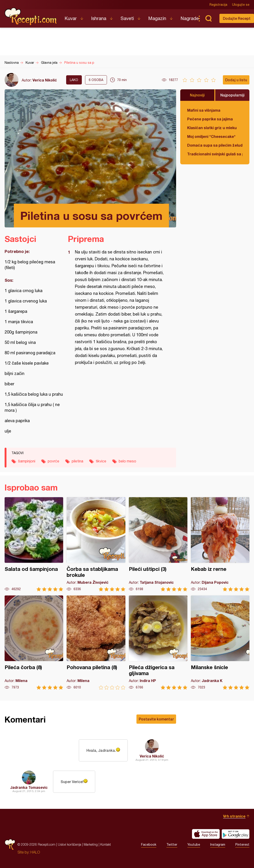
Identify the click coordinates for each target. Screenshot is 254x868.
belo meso (127, 461)
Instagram (218, 845)
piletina (77, 461)
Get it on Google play (236, 834)
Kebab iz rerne (220, 544)
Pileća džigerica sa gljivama (158, 643)
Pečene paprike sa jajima (210, 119)
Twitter (172, 845)
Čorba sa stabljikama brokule (96, 544)
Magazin (157, 18)
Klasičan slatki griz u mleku (212, 128)
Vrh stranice (234, 816)
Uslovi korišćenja (69, 844)
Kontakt (106, 844)
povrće (53, 461)
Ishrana (99, 18)
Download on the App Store (206, 834)
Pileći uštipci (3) (158, 544)
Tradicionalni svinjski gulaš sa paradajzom (215, 154)
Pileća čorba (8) (34, 643)
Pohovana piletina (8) (96, 643)
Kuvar (71, 18)
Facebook (149, 845)
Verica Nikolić (45, 80)
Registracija (218, 5)
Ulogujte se (241, 5)
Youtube (194, 845)
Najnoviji (197, 95)
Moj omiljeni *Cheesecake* (211, 136)
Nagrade (190, 18)
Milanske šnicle (220, 643)
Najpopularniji (232, 95)
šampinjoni (27, 461)
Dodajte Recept (237, 18)
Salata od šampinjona (34, 544)
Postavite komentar (156, 719)
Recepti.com (31, 17)
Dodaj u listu (236, 80)
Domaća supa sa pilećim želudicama (215, 145)
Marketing (91, 844)
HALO (35, 852)
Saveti (127, 18)
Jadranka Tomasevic (29, 787)
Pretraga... (208, 18)
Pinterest (242, 845)
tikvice (101, 461)
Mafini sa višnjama (204, 110)
